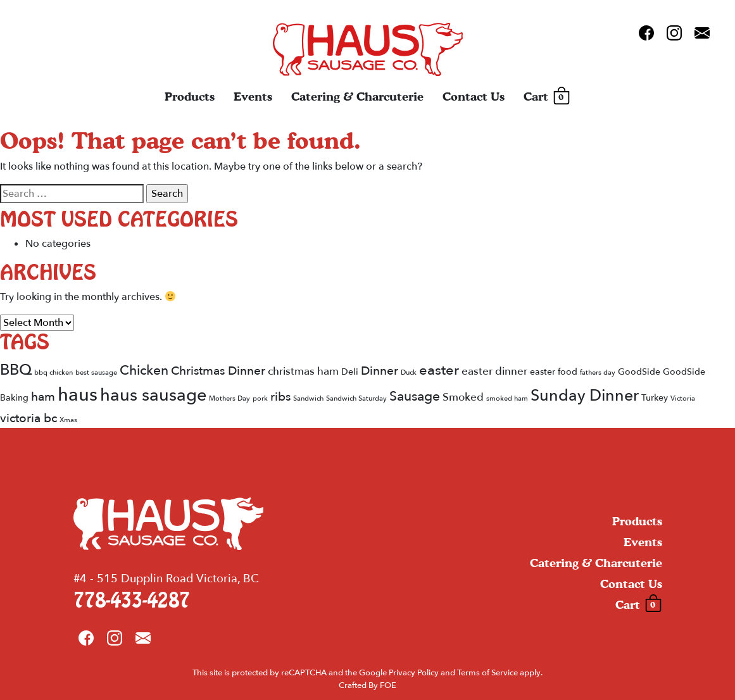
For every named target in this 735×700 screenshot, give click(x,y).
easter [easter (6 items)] (439, 370)
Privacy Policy (414, 673)
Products (190, 97)
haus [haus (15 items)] (78, 395)
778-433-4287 (132, 601)
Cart (547, 97)
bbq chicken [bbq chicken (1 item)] (53, 372)
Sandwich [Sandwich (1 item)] (308, 398)
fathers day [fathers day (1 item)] (598, 372)
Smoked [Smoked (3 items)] (463, 397)
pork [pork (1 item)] (260, 398)
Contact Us (474, 97)
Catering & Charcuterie (357, 97)
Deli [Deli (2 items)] (350, 372)
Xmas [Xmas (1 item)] (68, 420)
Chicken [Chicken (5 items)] (144, 371)
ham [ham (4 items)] (43, 397)
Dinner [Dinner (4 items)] (380, 371)
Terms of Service (487, 673)
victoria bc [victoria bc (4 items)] (28, 418)
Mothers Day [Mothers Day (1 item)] (229, 398)
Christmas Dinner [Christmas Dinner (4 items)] (218, 371)
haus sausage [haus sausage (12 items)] (153, 395)
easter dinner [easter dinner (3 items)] (494, 371)
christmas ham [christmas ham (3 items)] (303, 371)
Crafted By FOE (368, 685)
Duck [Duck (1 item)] (409, 372)
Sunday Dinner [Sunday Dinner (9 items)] (585, 396)
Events (253, 97)
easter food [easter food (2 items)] (554, 372)
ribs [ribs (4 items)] (280, 397)
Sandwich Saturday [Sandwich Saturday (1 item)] (356, 398)
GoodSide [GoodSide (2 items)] (639, 372)
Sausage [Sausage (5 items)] (415, 397)
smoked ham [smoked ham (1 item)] (507, 398)
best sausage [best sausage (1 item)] (96, 372)
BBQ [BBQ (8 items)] (16, 370)
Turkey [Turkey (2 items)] (655, 398)
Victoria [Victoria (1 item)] (683, 398)
